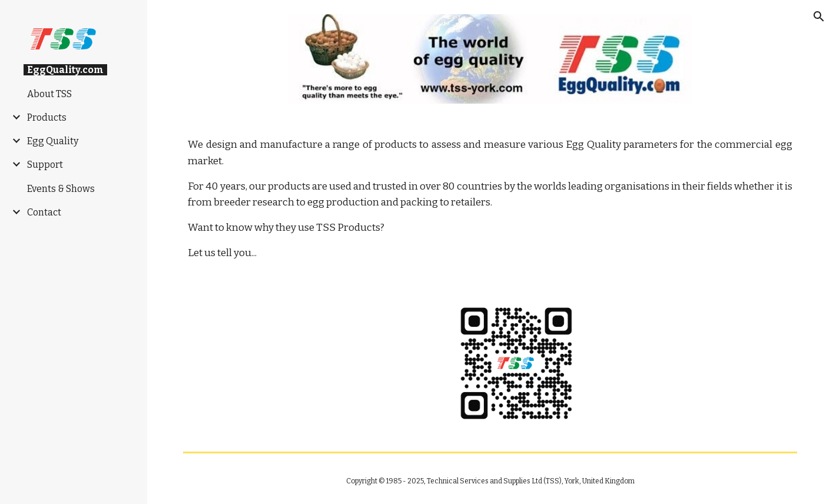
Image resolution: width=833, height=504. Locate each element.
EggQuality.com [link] (65, 70)
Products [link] (47, 117)
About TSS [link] (49, 94)
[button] (819, 16)
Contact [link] (44, 212)
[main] (490, 199)
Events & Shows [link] (61, 189)
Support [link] (45, 165)
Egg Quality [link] (53, 141)
